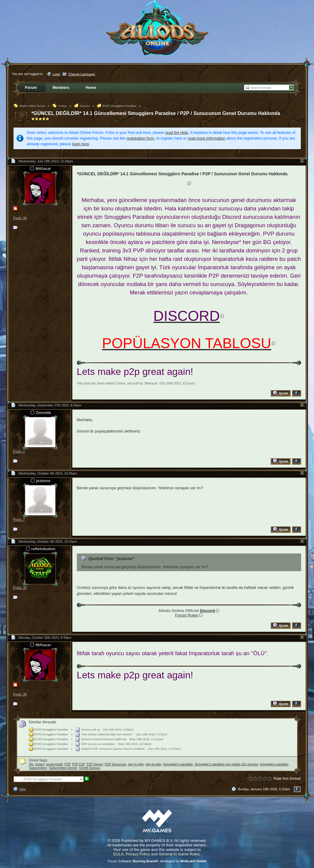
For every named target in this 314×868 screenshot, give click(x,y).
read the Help (177, 133)
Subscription (38, 768)
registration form (140, 138)
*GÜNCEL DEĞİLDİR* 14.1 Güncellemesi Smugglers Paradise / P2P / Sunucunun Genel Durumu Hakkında (156, 113)
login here (80, 144)
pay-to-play (154, 764)
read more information (206, 138)
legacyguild (54, 764)
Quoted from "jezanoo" (111, 559)
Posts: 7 (19, 520)
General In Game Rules (179, 854)
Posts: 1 (19, 451)
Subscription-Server (63, 768)
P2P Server (95, 764)
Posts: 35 (20, 588)
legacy (40, 764)
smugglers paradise (274, 764)
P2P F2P (78, 764)
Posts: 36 (20, 218)
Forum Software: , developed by (157, 861)
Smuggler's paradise (178, 764)
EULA (118, 854)
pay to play (136, 764)
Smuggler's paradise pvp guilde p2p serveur (226, 764)
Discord (207, 611)
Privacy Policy (138, 854)
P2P (67, 764)
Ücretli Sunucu (90, 768)
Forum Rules (186, 615)
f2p (31, 764)
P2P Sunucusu (116, 764)
